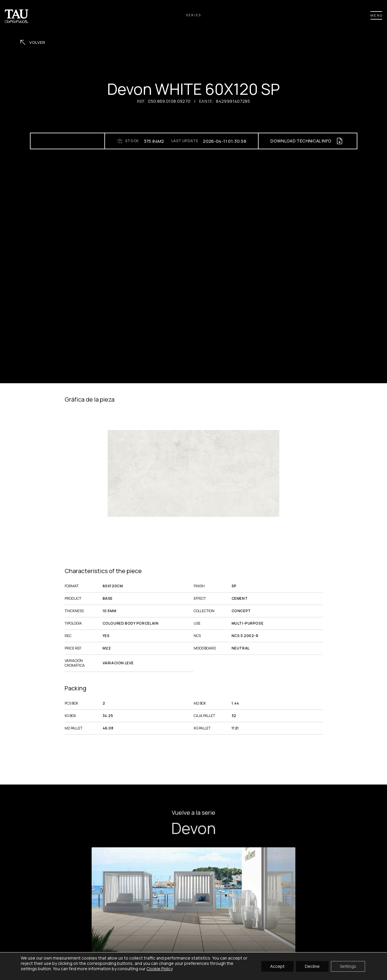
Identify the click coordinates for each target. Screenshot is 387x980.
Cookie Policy (159, 969)
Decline (312, 966)
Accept (277, 966)
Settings (348, 966)
